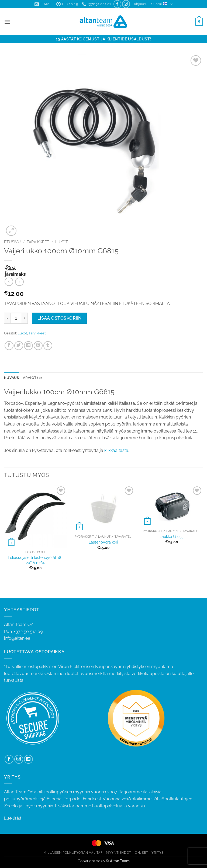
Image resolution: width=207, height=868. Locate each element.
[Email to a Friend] (28, 346)
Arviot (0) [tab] (32, 378)
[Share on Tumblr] (48, 346)
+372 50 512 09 (28, 632)
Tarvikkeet (38, 242)
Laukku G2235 (172, 536)
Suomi (162, 4)
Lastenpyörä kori (103, 542)
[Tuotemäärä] (16, 318)
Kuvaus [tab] (12, 378)
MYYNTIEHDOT (119, 853)
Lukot (62, 242)
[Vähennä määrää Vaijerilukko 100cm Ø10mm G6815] (7, 318)
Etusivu (12, 242)
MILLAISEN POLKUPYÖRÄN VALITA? (73, 853)
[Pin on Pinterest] (38, 346)
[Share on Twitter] (19, 346)
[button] (141, 4)
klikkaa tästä (116, 450)
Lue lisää (13, 818)
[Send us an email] (28, 759)
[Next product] (9, 282)
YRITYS (158, 853)
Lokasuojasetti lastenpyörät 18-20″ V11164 (35, 560)
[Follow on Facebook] (117, 4)
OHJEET (141, 853)
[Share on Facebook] (9, 346)
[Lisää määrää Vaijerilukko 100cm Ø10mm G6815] (25, 318)
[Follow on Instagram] (126, 4)
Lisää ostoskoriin (60, 318)
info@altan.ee (17, 638)
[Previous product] (19, 282)
